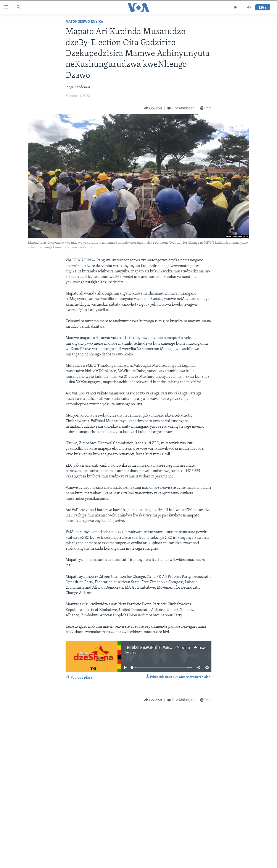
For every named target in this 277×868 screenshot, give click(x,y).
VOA (133, 653)
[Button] (153, 108)
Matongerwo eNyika (84, 22)
